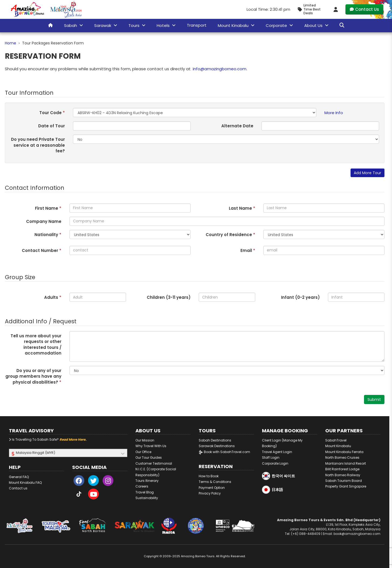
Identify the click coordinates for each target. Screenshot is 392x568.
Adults (53, 297)
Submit (374, 399)
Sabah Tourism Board (344, 481)
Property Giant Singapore (346, 486)
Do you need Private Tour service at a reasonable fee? (38, 145)
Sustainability (147, 498)
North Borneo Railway (343, 475)
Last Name (242, 208)
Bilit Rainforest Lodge (342, 469)
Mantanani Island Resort (346, 463)
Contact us (18, 488)
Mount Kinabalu (338, 446)
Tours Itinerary (147, 481)
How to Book (209, 476)
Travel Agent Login (277, 452)
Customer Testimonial (154, 463)
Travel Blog (145, 492)
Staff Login (271, 457)
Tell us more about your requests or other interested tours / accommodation (36, 344)
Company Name (44, 221)
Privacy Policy (210, 493)
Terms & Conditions (215, 482)
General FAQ (19, 477)
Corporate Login (275, 463)
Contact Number (42, 250)
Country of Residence (230, 235)
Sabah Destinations (215, 440)
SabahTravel (336, 440)
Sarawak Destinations (217, 446)
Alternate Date (237, 126)
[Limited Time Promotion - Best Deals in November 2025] (311, 9)
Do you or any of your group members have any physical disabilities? (33, 376)
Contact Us (364, 9)
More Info (334, 113)
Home (10, 43)
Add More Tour (367, 173)
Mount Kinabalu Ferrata (344, 452)
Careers (142, 486)
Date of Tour (52, 126)
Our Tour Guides (149, 457)
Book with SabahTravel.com (224, 452)
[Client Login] (336, 9)
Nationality (48, 235)
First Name (48, 208)
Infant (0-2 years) (300, 297)
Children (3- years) (169, 297)
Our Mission (145, 440)
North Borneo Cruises (342, 457)
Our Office (143, 452)
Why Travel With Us (151, 446)
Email (248, 250)
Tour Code (52, 113)
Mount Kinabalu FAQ (25, 483)
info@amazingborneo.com (220, 69)
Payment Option (212, 488)
